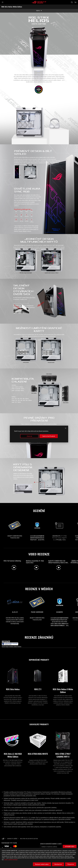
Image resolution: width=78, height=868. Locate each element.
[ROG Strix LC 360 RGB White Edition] (13, 744)
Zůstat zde (29, 436)
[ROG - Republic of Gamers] (39, 2)
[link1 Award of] (37, 530)
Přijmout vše (71, 864)
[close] (66, 428)
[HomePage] (3, 839)
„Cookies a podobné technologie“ (11, 860)
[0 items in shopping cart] (75, 2)
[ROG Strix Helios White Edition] (29, 839)
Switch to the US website (49, 436)
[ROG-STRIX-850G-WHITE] (38, 744)
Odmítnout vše (58, 864)
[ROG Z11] (38, 680)
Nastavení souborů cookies (42, 864)
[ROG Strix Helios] (13, 680)
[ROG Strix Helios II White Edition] (63, 680)
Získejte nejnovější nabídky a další (51, 844)
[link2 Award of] (60, 530)
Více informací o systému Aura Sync (22, 209)
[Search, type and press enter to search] (72, 2)
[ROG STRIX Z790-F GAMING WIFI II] (63, 744)
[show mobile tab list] (39, 11)
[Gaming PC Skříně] (12, 839)
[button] (3, 2)
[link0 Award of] (15, 529)
